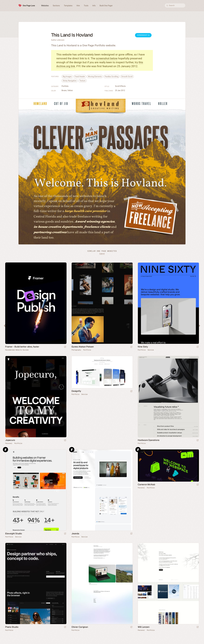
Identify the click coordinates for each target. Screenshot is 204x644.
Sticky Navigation (70, 81)
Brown (64, 90)
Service (151, 350)
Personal (9, 443)
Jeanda (75, 534)
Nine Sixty (143, 347)
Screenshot (143, 35)
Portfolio (65, 86)
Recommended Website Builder (17, 350)
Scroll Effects (120, 86)
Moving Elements (95, 77)
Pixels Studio (12, 627)
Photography (76, 350)
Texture (82, 81)
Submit (102, 254)
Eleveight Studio (14, 534)
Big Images (67, 77)
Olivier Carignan (80, 627)
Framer (5, 450)
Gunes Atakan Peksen (83, 347)
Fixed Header (80, 77)
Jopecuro (10, 440)
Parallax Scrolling (112, 77)
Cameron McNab (146, 484)
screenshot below (107, 58)
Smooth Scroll (127, 77)
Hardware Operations (149, 440)
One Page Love (29, 6)
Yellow (70, 90)
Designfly (76, 391)
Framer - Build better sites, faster (22, 347)
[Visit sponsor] (65, 347)
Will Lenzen (144, 627)
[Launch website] (131, 347)
